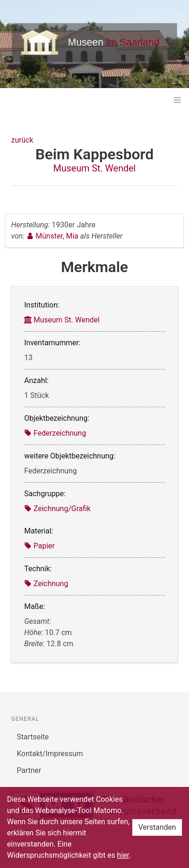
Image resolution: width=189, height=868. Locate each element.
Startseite (33, 737)
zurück (22, 140)
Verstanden (157, 827)
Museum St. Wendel (94, 168)
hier (123, 855)
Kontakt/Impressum (50, 754)
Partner (29, 770)
